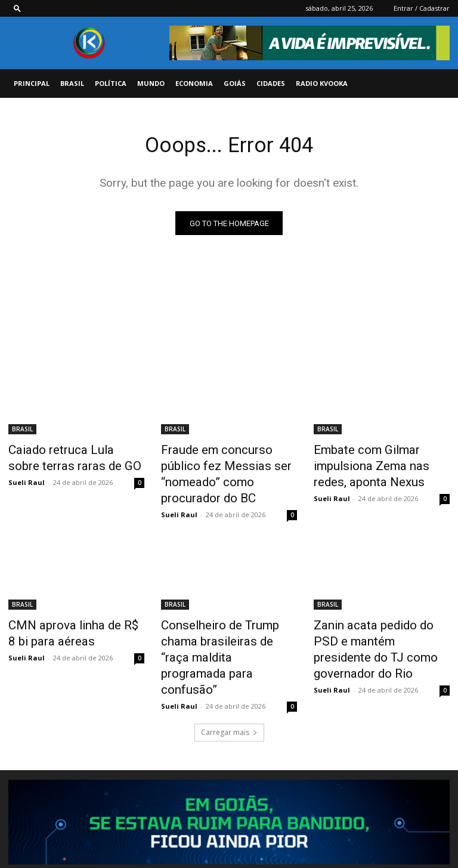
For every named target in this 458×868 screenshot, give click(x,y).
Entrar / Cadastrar (422, 8)
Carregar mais (229, 670)
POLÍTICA (111, 83)
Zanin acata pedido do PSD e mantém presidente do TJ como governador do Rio (378, 616)
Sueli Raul (27, 480)
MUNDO (151, 83)
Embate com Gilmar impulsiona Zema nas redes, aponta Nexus (377, 465)
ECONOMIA (194, 83)
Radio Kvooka (322, 83)
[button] (17, 8)
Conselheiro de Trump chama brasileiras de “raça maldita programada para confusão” (227, 616)
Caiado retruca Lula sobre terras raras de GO (66, 458)
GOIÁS (235, 83)
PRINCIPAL (32, 83)
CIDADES (271, 83)
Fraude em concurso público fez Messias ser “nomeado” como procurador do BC (225, 465)
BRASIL (72, 83)
